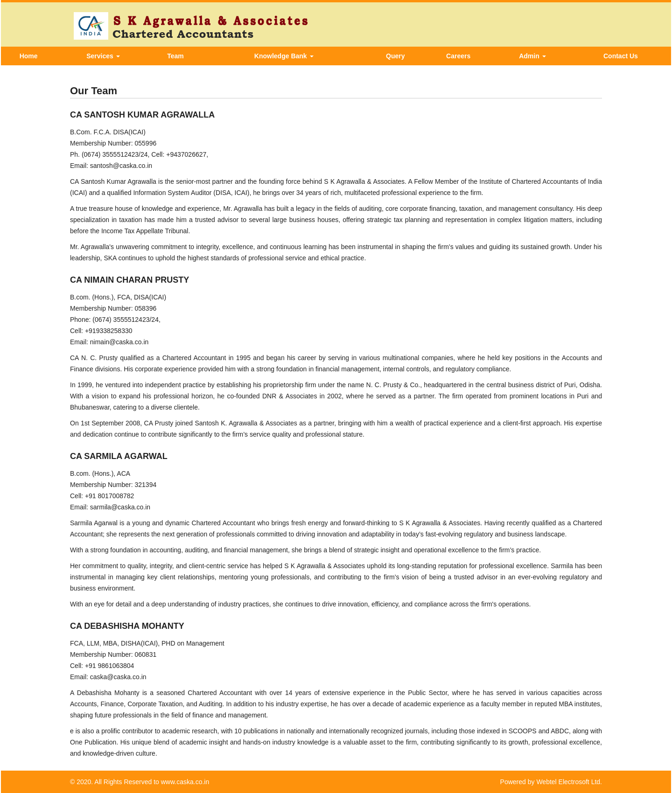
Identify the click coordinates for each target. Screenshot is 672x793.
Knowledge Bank (284, 56)
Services (103, 56)
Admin (532, 56)
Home (29, 56)
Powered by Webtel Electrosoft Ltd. (551, 782)
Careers (458, 56)
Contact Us (621, 56)
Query (395, 56)
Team (175, 56)
